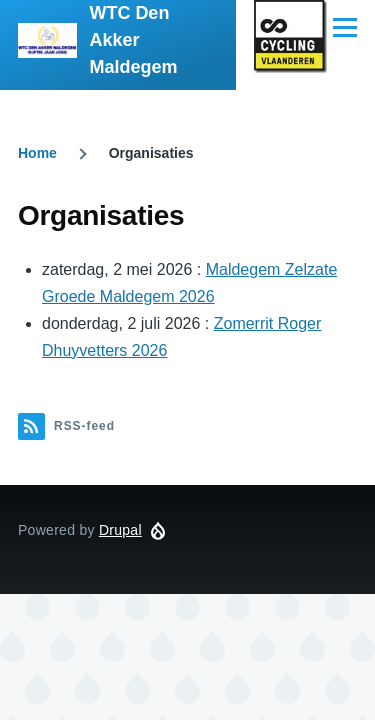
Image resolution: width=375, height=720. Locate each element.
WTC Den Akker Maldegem (133, 40)
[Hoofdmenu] (345, 27)
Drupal (120, 530)
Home (37, 153)
